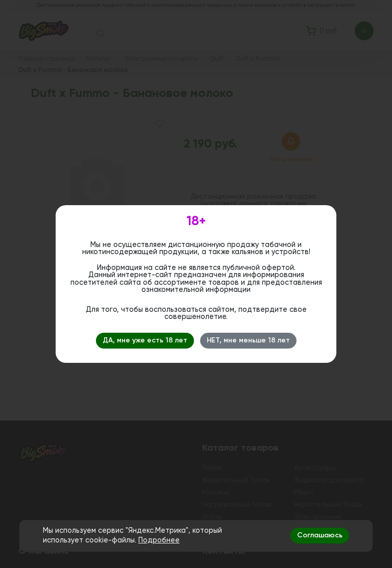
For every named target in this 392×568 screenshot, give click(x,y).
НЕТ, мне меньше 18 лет (248, 340)
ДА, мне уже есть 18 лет (145, 340)
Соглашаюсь (320, 535)
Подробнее (159, 540)
